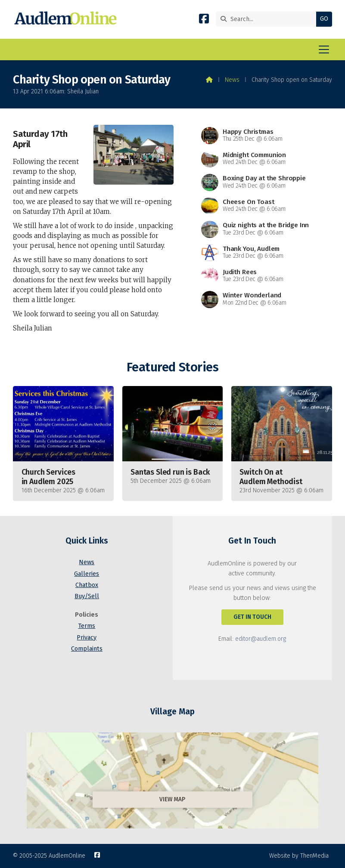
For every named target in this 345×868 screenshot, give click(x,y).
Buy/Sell (87, 596)
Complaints (87, 649)
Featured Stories (172, 367)
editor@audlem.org (261, 639)
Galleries (87, 574)
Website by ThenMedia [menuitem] (299, 856)
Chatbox (87, 585)
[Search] (268, 19)
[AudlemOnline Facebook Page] (204, 20)
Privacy (87, 638)
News (232, 80)
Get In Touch (252, 617)
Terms (87, 626)
